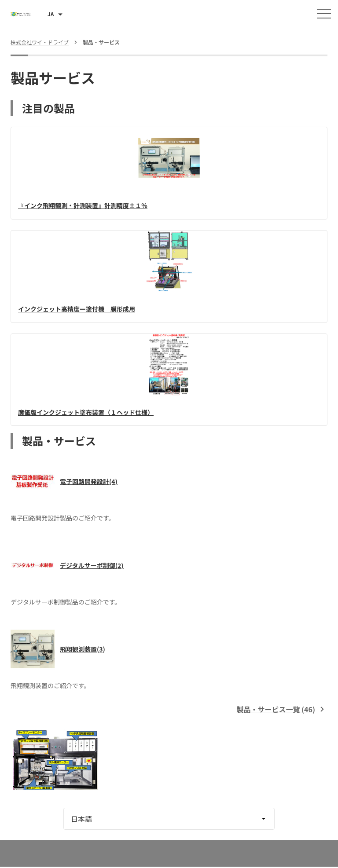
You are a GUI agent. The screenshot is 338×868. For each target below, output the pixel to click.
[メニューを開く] (324, 14)
